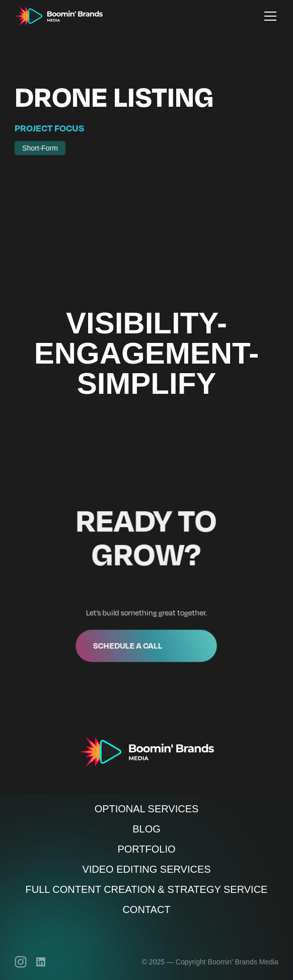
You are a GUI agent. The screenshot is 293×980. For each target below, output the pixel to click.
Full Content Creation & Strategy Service (147, 889)
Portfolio (146, 849)
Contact (146, 909)
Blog (146, 829)
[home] (59, 16)
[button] (268, 16)
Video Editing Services (146, 869)
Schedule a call (129, 644)
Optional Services (147, 809)
